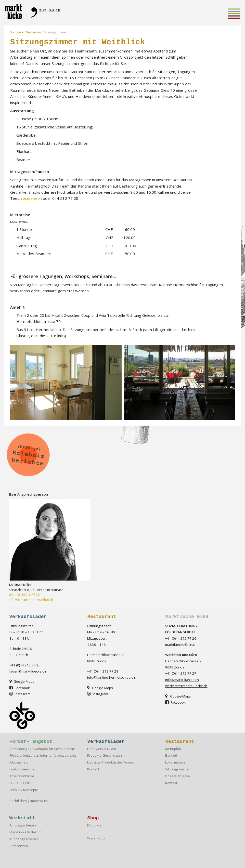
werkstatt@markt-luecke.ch (186, 686)
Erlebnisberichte (22, 769)
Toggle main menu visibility (234, 15)
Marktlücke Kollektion (26, 832)
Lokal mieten (175, 762)
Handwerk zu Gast (102, 749)
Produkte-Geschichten (105, 755)
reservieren (31, 198)
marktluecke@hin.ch (181, 645)
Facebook (20, 688)
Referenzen (19, 846)
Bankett (171, 755)
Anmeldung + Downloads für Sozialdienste (42, 749)
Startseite (17, 32)
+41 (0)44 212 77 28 (103, 671)
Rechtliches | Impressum (29, 801)
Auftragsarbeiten (23, 825)
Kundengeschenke (24, 839)
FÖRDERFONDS (21, 783)
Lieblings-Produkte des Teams (111, 762)
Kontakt (93, 769)
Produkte (94, 825)
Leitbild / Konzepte (24, 790)
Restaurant (34, 32)
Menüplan (173, 749)
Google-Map (21, 681)
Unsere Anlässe (178, 776)
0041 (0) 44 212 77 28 (24, 595)
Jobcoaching (19, 762)
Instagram (98, 694)
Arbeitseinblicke (22, 776)
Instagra (18, 694)
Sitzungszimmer (178, 769)
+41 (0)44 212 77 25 (25, 665)
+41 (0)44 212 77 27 (181, 673)
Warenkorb (96, 838)
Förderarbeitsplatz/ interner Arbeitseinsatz (43, 755)
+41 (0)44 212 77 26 (181, 638)
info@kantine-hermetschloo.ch (31, 600)
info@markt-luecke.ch (182, 680)
